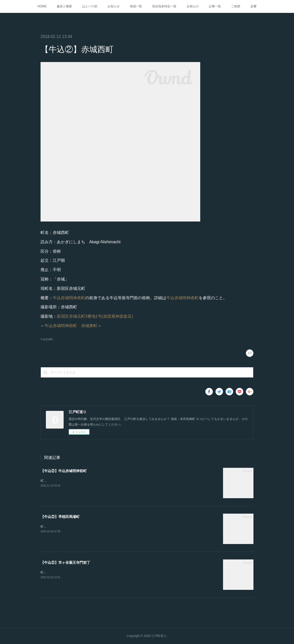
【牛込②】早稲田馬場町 (60, 517)
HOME (42, 6)
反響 (253, 6)
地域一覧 (136, 6)
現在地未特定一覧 (164, 6)
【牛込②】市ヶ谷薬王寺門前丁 (65, 562)
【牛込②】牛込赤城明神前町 (64, 471)
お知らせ (114, 6)
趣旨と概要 (64, 6)
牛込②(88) (47, 339)
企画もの (193, 6)
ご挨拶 (236, 6)
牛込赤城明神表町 (69, 298)
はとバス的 (90, 6)
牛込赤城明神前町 (61, 326)
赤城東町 (89, 326)
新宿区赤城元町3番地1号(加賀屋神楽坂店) (95, 316)
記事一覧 (215, 6)
